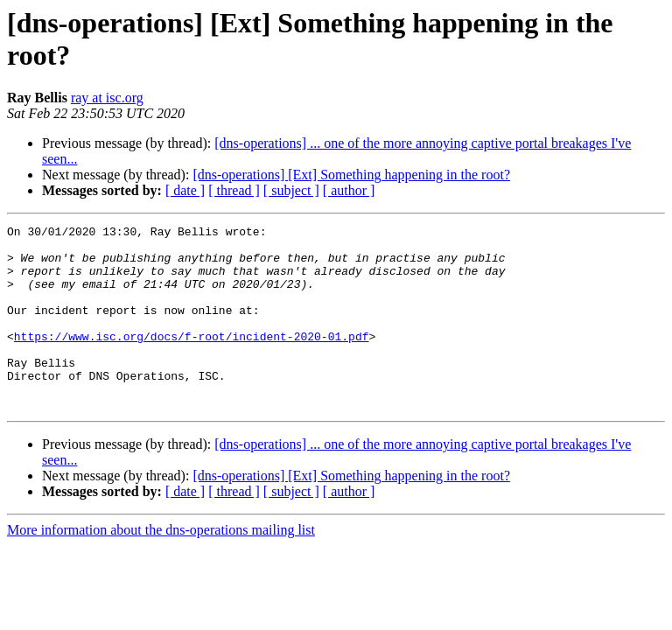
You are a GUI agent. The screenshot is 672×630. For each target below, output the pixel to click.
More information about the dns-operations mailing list (161, 567)
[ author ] (349, 190)
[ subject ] (291, 190)
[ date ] (185, 190)
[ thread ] (234, 190)
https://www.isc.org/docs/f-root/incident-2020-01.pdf (192, 360)
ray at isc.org (107, 98)
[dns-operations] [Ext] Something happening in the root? (351, 175)
